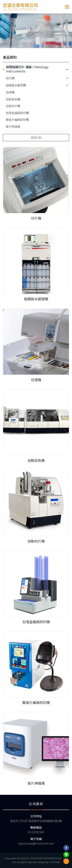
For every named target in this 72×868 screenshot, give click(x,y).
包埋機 (10, 92)
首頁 (29, 34)
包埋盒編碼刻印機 (17, 113)
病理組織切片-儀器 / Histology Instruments (27, 69)
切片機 (10, 78)
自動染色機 (13, 99)
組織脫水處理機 (16, 85)
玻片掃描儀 (13, 127)
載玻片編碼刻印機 (17, 120)
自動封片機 (13, 106)
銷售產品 (40, 34)
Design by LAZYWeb (49, 862)
